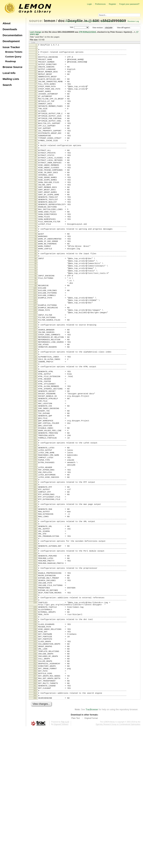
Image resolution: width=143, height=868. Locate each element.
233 (35, 739)
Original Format (91, 858)
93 (36, 319)
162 (35, 525)
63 (36, 229)
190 (35, 608)
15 (36, 86)
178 (35, 572)
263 (35, 829)
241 (35, 763)
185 (35, 593)
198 (35, 632)
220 (35, 698)
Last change (36, 32)
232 (35, 736)
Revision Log (133, 21)
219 (35, 695)
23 (36, 110)
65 (36, 235)
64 (36, 232)
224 (35, 710)
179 (35, 575)
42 (36, 167)
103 (35, 349)
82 (36, 286)
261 (35, 823)
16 (36, 89)
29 (36, 128)
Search (7, 85)
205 (35, 653)
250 (35, 790)
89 (36, 307)
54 (36, 202)
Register (113, 4)
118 (35, 393)
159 (35, 516)
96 (36, 328)
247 (35, 781)
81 (36, 283)
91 (36, 313)
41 (36, 164)
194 (35, 620)
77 (36, 271)
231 (35, 733)
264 (35, 832)
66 (36, 238)
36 (36, 149)
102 (35, 346)
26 (36, 119)
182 (35, 584)
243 (35, 769)
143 (35, 468)
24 (36, 113)
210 (35, 668)
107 (35, 361)
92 (36, 316)
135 (35, 444)
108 (35, 364)
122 (35, 405)
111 (35, 372)
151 (35, 492)
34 (36, 143)
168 (35, 543)
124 (35, 411)
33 (36, 140)
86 (36, 298)
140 (35, 459)
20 (36, 101)
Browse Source (13, 67)
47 (36, 181)
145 (35, 474)
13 (36, 80)
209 (35, 665)
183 (35, 587)
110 (35, 369)
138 (35, 453)
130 (35, 429)
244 (35, 772)
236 (35, 748)
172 (35, 555)
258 (35, 814)
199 (35, 635)
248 (35, 784)
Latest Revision (91, 21)
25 (36, 116)
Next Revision (107, 21)
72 (36, 256)
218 (35, 692)
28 (36, 125)
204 (35, 650)
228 (35, 722)
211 (35, 671)
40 (36, 161)
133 (35, 438)
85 (36, 295)
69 (36, 247)
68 (36, 244)
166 (35, 537)
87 (36, 301)
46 (36, 179)
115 (35, 384)
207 (35, 659)
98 (36, 334)
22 (36, 107)
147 (35, 480)
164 (35, 531)
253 (35, 799)
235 (35, 745)
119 (35, 396)
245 (35, 775)
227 (35, 719)
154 (35, 501)
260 (35, 820)
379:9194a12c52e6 (87, 32)
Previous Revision (73, 21)
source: (36, 21)
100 (35, 340)
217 (35, 689)
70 (36, 250)
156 (35, 507)
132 (35, 435)
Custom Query (13, 57)
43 (36, 170)
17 (36, 92)
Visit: (72, 27)
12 (36, 77)
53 (36, 199)
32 (36, 137)
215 (35, 683)
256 (35, 808)
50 (36, 190)
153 (35, 498)
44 (36, 173)
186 (35, 596)
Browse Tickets (14, 52)
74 (36, 262)
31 (36, 134)
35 (36, 146)
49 (36, 187)
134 (35, 441)
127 (35, 420)
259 (35, 817)
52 (36, 196)
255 (35, 805)
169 (35, 546)
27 (36, 122)
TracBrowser (92, 850)
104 (35, 352)
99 (36, 337)
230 (35, 730)
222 (35, 704)
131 (35, 432)
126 (35, 417)
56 (36, 208)
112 (35, 375)
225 (35, 713)
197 (35, 629)
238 (35, 754)
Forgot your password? (129, 4)
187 (35, 599)
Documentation (13, 35)
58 (36, 214)
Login (89, 4)
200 (35, 638)
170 (35, 549)
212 (35, 674)
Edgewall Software (61, 864)
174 (35, 560)
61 (36, 223)
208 (35, 662)
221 (35, 701)
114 (35, 381)
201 (35, 641)
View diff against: (129, 28)
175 (35, 563)
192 (35, 614)
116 (35, 387)
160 (35, 519)
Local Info (9, 73)
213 (35, 677)
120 (35, 399)
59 (36, 217)
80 (36, 280)
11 (36, 74)
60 (36, 220)
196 (35, 626)
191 (35, 611)
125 (35, 414)
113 (35, 378)
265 (35, 835)
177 (35, 569)
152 (35, 495)
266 (35, 838)
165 (35, 534)
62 (36, 226)
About (7, 23)
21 (36, 104)
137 (35, 450)
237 (35, 751)
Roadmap (11, 61)
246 (35, 778)
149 (35, 486)
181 (35, 581)
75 (36, 265)
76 (36, 268)
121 (35, 402)
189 (35, 605)
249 (35, 787)
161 (35, 522)
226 (35, 716)
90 (36, 310)
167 (35, 540)
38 (36, 155)
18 (36, 95)
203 (35, 647)
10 (36, 71)
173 (35, 557)
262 (35, 826)
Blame (122, 21)
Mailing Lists (11, 79)
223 (35, 707)
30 (36, 131)
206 (35, 656)
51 (36, 193)
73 (36, 259)
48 (36, 184)
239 (35, 757)
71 (36, 253)
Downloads (10, 29)
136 (35, 447)
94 (36, 322)
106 (35, 358)
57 (36, 211)
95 (36, 325)
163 (35, 528)
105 (35, 355)
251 (35, 793)
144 (35, 471)
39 (36, 158)
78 (36, 274)
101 (35, 343)
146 (35, 477)
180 (35, 578)
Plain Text (76, 858)
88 (36, 304)
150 (35, 489)
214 (35, 680)
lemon (50, 21)
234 (35, 742)
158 (35, 513)
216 (35, 686)
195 (35, 623)
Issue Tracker (11, 47)
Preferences (100, 4)
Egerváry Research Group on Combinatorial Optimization (118, 864)
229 (35, 727)
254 (35, 802)
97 (36, 331)
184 (35, 590)
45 (36, 176)
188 (35, 602)
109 (35, 367)
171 (35, 552)
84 (36, 292)
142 (35, 465)
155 (35, 504)
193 (35, 617)
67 (36, 241)
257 (35, 811)
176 (35, 566)
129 (35, 426)
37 (36, 152)
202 (35, 644)
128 (35, 423)
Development (11, 41)
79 (36, 277)
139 (35, 456)
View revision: (98, 28)
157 (35, 510)
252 (35, 796)
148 (35, 483)
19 (36, 98)
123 (35, 408)
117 (35, 390)
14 (36, 83)
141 (35, 462)
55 (36, 205)
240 (35, 760)
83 (36, 289)
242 (35, 766)
